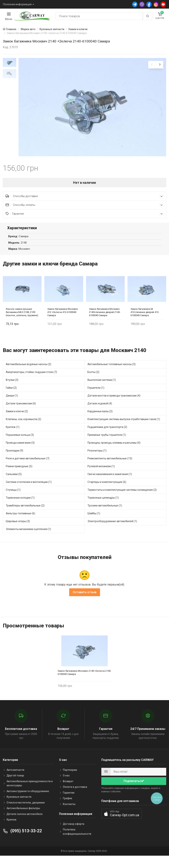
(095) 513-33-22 (22, 842)
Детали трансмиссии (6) (21, 414)
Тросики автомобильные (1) (105, 517)
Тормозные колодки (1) (20, 509)
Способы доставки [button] (85, 207)
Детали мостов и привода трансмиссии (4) (114, 407)
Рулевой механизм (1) (101, 477)
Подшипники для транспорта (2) (107, 438)
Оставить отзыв (85, 603)
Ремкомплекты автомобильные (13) (110, 469)
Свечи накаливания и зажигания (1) (110, 485)
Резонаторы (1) (97, 462)
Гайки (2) (11, 399)
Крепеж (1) (13, 438)
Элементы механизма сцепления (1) (28, 540)
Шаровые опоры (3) (18, 532)
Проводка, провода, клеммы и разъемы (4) (114, 454)
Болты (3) (93, 383)
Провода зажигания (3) (20, 454)
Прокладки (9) (14, 462)
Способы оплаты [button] (85, 216)
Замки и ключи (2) (17, 422)
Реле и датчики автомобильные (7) (28, 469)
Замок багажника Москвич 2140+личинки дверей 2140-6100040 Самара (105, 323)
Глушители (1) (96, 399)
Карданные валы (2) (100, 422)
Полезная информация (17, 4)
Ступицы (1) (13, 501)
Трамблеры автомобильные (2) (25, 517)
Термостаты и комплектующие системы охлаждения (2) (122, 501)
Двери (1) (12, 407)
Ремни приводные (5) (19, 477)
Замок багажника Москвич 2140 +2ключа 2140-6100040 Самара (84, 683)
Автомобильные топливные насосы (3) (112, 375)
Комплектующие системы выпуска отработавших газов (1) (124, 430)
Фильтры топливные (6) (20, 524)
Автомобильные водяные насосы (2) (29, 375)
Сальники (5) (14, 485)
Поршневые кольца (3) (20, 446)
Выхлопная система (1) (102, 391)
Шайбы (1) (94, 524)
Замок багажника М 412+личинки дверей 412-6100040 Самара (145, 323)
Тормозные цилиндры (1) (103, 509)
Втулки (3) (12, 391)
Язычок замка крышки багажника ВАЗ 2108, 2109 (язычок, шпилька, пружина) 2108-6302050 (22, 323)
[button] (122, 825)
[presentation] (152, 65)
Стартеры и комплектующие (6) (107, 493)
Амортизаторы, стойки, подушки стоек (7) (31, 383)
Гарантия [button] (85, 225)
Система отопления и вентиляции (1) (29, 493)
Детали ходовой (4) (100, 414)
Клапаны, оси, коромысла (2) (23, 430)
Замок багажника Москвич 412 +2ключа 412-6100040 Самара (63, 323)
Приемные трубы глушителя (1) (107, 446)
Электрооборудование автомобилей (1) (112, 532)
